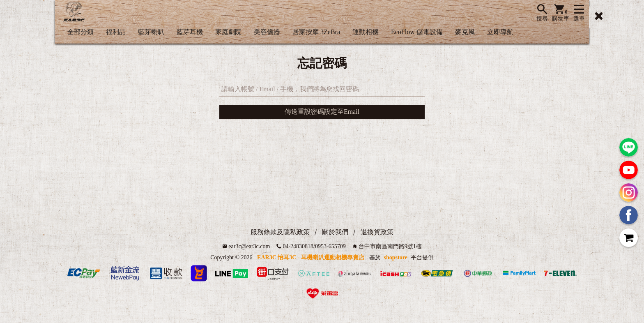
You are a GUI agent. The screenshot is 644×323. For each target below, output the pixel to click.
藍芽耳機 (190, 32)
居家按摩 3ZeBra (316, 32)
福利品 (116, 32)
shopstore (396, 257)
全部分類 (80, 32)
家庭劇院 (228, 32)
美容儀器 (267, 32)
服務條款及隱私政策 (280, 232)
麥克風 (465, 32)
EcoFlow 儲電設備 (417, 32)
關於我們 (335, 232)
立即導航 (500, 32)
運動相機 (366, 32)
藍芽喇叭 (151, 32)
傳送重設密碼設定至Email (322, 112)
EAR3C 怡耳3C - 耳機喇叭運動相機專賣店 (311, 257)
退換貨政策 (377, 232)
